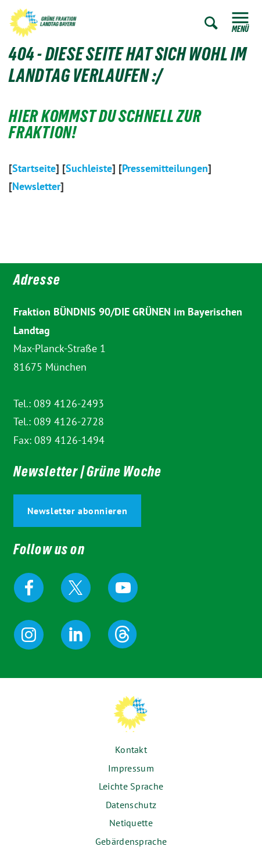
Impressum (131, 768)
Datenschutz (131, 805)
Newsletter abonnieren (78, 511)
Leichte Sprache (131, 786)
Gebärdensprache (131, 841)
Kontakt (131, 749)
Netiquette (131, 823)
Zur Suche (211, 23)
